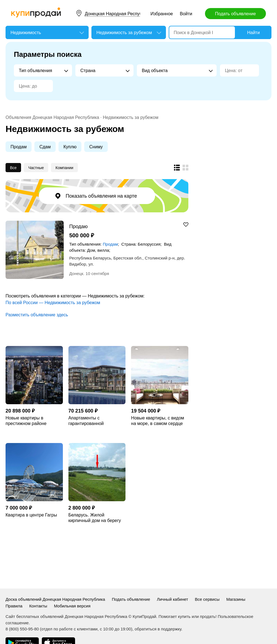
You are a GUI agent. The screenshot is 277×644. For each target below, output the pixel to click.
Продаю (79, 226)
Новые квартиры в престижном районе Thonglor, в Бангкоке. (27, 421)
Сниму (96, 147)
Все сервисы (207, 599)
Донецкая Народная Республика (118, 14)
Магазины (236, 599)
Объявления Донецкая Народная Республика (52, 117)
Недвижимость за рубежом (130, 117)
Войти (186, 14)
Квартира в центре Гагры (31, 515)
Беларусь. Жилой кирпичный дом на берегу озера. (95, 518)
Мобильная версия (72, 606)
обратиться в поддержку (158, 629)
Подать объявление (235, 14)
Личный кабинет (172, 599)
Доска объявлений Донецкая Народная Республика (55, 599)
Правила (14, 606)
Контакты (38, 606)
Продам (19, 147)
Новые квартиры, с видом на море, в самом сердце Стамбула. (157, 421)
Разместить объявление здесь (37, 315)
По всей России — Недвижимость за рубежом (53, 303)
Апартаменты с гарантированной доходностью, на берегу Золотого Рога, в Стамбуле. (97, 421)
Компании (64, 168)
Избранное (162, 14)
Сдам (45, 147)
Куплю (70, 147)
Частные (36, 168)
